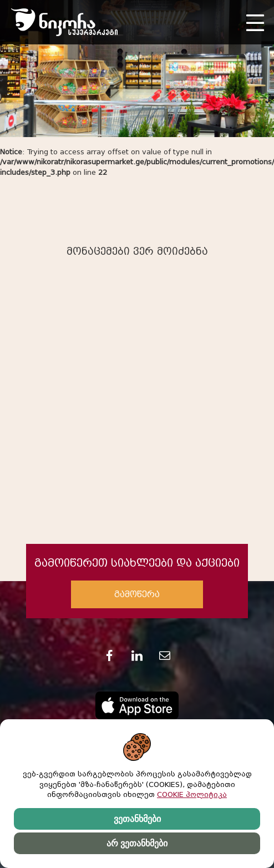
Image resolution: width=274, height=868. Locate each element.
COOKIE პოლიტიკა (192, 794)
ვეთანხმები (137, 819)
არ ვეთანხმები (137, 843)
